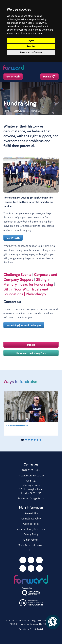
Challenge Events (17, 274)
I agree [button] (31, 40)
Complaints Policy (31, 518)
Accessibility (31, 513)
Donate (49, 76)
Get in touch (13, 76)
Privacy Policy (31, 534)
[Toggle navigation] (56, 68)
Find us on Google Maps (31, 498)
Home (6, 111)
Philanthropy (36, 294)
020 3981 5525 (31, 470)
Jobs (31, 550)
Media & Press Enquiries (31, 545)
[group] (31, 413)
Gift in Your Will (16, 289)
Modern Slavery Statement (31, 529)
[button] (22, 440)
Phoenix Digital (36, 629)
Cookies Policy (31, 524)
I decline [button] (31, 46)
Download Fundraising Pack (31, 353)
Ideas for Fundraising (36, 284)
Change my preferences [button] (31, 52)
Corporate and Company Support (30, 277)
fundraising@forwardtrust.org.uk (24, 325)
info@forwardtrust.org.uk (31, 475)
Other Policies (31, 540)
